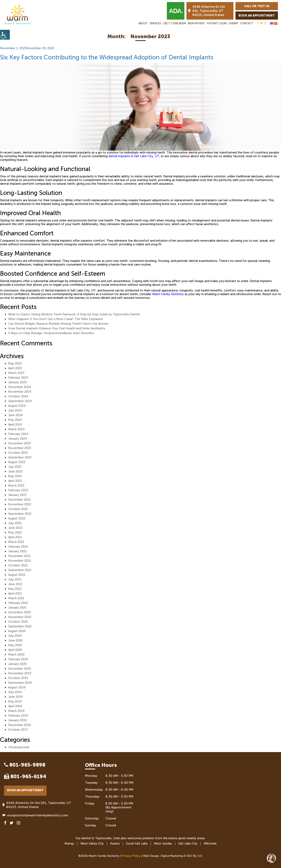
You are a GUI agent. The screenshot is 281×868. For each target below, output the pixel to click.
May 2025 (15, 363)
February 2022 (18, 547)
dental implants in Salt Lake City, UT (134, 156)
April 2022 (15, 537)
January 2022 (17, 551)
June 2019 (15, 697)
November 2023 (20, 448)
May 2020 (15, 645)
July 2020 (15, 636)
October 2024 (18, 396)
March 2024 (16, 429)
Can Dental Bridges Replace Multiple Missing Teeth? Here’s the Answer (58, 324)
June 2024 (16, 415)
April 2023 (15, 481)
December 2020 (20, 612)
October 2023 (18, 453)
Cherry (233, 23)
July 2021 (15, 579)
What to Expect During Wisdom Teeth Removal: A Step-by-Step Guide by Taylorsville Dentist (74, 314)
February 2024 (18, 434)
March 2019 (16, 711)
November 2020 (20, 617)
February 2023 (18, 490)
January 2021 (17, 608)
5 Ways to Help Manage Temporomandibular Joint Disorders (51, 333)
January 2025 (17, 382)
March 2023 (16, 486)
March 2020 (16, 655)
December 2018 (20, 725)
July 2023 (15, 467)
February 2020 (18, 659)
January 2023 (17, 495)
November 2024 (20, 392)
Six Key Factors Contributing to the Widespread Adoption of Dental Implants (107, 57)
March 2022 (16, 542)
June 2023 (15, 471)
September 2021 (20, 570)
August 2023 (17, 462)
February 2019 (18, 716)
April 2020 (15, 650)
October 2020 (18, 622)
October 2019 (18, 678)
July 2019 (15, 692)
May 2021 (15, 589)
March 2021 (16, 598)
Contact (247, 23)
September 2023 (20, 457)
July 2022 (15, 523)
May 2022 (15, 532)
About (143, 23)
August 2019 (17, 687)
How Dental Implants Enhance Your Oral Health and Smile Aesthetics (57, 328)
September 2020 (20, 626)
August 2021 (17, 575)
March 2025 (16, 373)
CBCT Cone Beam (175, 23)
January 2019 (17, 720)
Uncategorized (19, 747)
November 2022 (20, 504)
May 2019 (15, 701)
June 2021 (15, 584)
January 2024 (18, 439)
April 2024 (15, 425)
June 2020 (15, 640)
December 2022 (19, 500)
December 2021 (19, 556)
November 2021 (20, 561)
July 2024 (15, 410)
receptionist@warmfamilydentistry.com (36, 815)
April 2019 (15, 706)
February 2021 (18, 603)
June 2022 (15, 528)
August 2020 (17, 631)
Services (155, 23)
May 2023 (15, 476)
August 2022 (17, 518)
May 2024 (15, 420)
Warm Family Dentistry (168, 294)
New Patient (197, 23)
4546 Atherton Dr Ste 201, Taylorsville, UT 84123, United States (207, 11)
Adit (200, 856)
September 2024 (20, 401)
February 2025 (18, 378)
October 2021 (18, 565)
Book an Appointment (257, 16)
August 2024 (17, 406)
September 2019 (20, 683)
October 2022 (18, 509)
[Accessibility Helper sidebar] (5, 35)
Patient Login (217, 23)
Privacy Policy (131, 856)
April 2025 (15, 368)
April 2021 (15, 593)
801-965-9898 (25, 765)
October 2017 (18, 730)
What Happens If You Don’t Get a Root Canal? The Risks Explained (55, 319)
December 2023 (19, 443)
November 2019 (20, 673)
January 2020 (17, 664)
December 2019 (20, 669)
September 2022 (20, 514)
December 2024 (20, 387)
